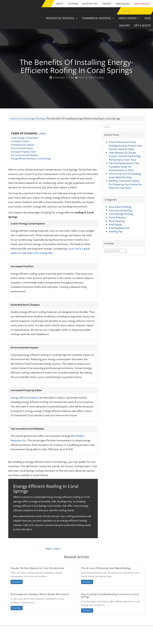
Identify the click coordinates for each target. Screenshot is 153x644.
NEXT (57, 549)
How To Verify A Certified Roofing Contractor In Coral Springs (110, 596)
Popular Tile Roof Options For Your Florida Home (37, 568)
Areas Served (129, 18)
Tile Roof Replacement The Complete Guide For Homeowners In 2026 (124, 167)
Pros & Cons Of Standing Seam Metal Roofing (106, 568)
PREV (49, 549)
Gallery (124, 25)
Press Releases (117, 217)
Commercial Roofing (98, 18)
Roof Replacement (119, 228)
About (60, 4)
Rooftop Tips (90, 4)
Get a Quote (142, 25)
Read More (17, 582)
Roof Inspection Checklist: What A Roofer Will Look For (40, 594)
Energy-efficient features (25, 398)
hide (43, 133)
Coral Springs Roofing (91, 77)
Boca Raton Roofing (120, 207)
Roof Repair (116, 225)
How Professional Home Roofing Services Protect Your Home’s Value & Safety (126, 146)
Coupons (73, 4)
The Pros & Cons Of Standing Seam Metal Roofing (125, 175)
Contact (107, 4)
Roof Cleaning (117, 221)
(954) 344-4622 (133, 4)
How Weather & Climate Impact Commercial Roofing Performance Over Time (125, 156)
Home (14, 119)
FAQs (148, 18)
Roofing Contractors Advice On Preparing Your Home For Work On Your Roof (125, 184)
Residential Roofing (62, 18)
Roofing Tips (116, 231)
